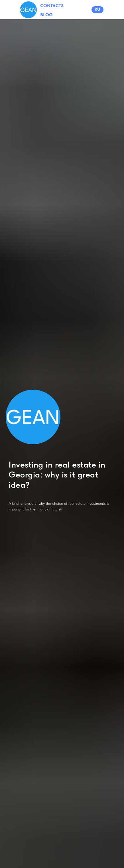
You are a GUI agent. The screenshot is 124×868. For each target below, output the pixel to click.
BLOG (46, 15)
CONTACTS (52, 6)
